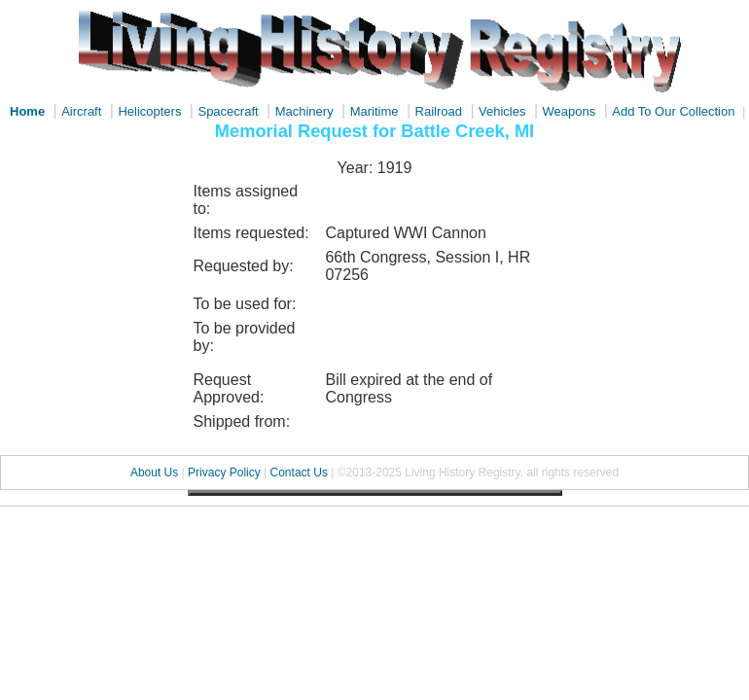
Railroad (439, 111)
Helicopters (149, 111)
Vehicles (502, 111)
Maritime (374, 111)
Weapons (570, 111)
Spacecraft (228, 111)
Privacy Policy (224, 472)
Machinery (304, 111)
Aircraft (81, 111)
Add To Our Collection (673, 111)
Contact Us (299, 472)
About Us (154, 472)
